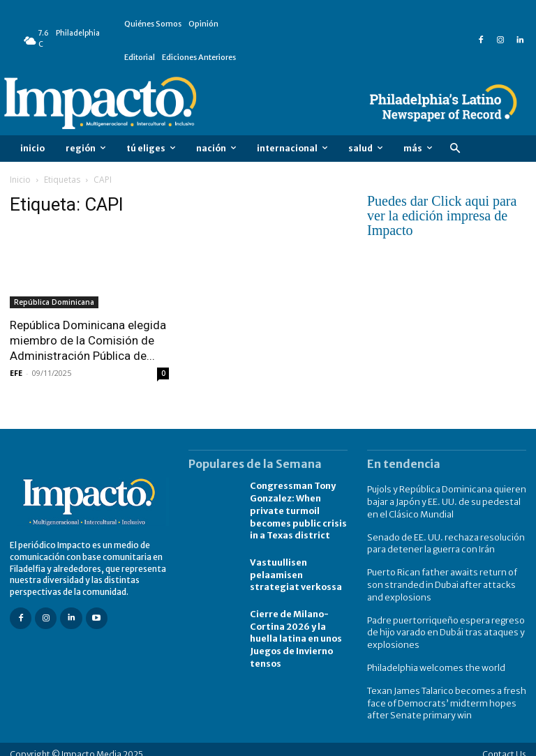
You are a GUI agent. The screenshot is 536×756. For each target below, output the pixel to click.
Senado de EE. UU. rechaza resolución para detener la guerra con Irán (442, 540)
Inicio (20, 180)
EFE (16, 373)
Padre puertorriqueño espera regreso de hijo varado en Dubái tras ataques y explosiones (443, 626)
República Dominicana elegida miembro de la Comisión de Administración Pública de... (88, 340)
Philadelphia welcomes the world (433, 659)
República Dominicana (54, 302)
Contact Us (504, 744)
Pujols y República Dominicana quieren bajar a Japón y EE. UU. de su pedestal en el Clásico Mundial (447, 500)
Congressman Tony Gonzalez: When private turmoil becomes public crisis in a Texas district (297, 508)
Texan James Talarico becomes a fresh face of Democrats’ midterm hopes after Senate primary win (441, 694)
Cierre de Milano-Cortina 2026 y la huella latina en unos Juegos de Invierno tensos (296, 633)
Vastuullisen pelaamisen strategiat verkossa (295, 571)
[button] (455, 149)
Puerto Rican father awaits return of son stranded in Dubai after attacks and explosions (446, 580)
